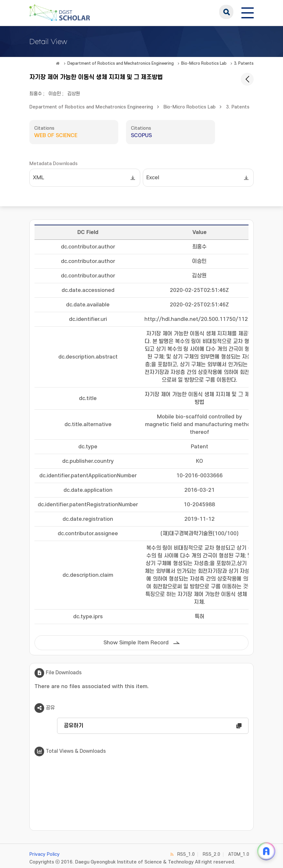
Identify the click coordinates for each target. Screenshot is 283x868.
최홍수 (36, 94)
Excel (153, 178)
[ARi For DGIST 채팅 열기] (266, 851)
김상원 (74, 94)
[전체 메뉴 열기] (248, 12)
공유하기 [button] (73, 726)
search (226, 12)
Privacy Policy (44, 854)
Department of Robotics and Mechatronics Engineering (121, 63)
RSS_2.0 (211, 854)
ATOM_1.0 (239, 854)
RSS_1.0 (186, 854)
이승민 (55, 94)
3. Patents (244, 63)
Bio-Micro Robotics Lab (204, 63)
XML (39, 178)
